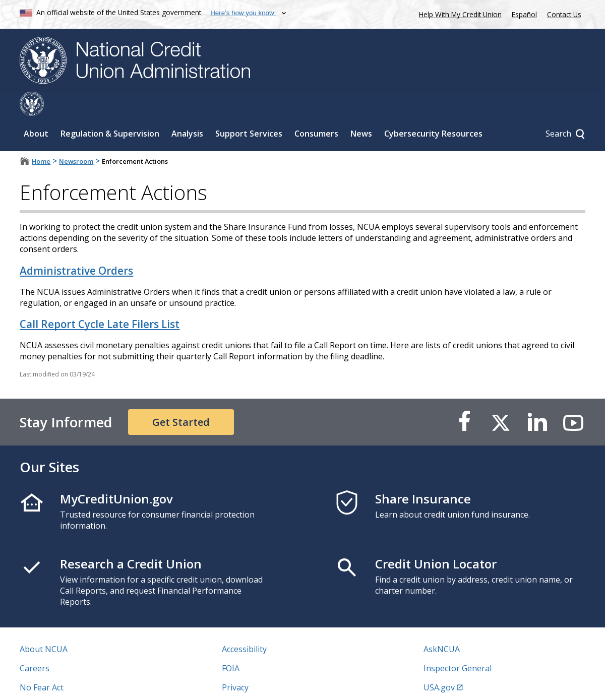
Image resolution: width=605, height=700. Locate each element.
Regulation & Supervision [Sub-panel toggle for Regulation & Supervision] (110, 109)
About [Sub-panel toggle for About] (36, 109)
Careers (35, 644)
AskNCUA (442, 625)
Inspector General (458, 644)
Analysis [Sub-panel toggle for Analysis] (187, 109)
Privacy (235, 663)
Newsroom (76, 137)
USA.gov (439, 663)
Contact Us (564, 14)
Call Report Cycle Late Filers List (100, 300)
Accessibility (244, 625)
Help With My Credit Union (458, 13)
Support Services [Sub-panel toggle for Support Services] (249, 109)
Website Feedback (256, 682)
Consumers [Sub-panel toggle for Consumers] (316, 109)
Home (41, 137)
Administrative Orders (76, 246)
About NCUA (44, 625)
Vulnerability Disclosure (65, 682)
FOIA (231, 644)
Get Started (181, 398)
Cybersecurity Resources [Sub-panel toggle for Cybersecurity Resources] (433, 109)
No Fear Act (42, 663)
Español (524, 14)
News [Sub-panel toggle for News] (361, 109)
